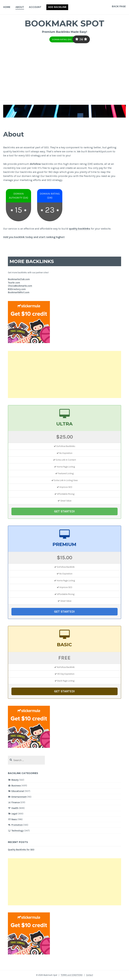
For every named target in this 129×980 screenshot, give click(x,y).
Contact (89, 975)
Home (7, 7)
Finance (16, 802)
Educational (18, 791)
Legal (14, 814)
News (14, 819)
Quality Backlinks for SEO (21, 850)
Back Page (119, 6)
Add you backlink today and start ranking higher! (34, 237)
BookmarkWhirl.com (19, 292)
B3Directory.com (17, 289)
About (20, 7)
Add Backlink (57, 7)
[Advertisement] (64, 75)
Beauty (15, 780)
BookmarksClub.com (19, 279)
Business (16, 786)
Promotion (17, 825)
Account (35, 7)
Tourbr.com (14, 283)
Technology (17, 831)
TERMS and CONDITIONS (72, 975)
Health (15, 808)
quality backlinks (80, 229)
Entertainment (19, 797)
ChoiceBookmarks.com (20, 286)
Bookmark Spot (64, 23)
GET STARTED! (64, 511)
